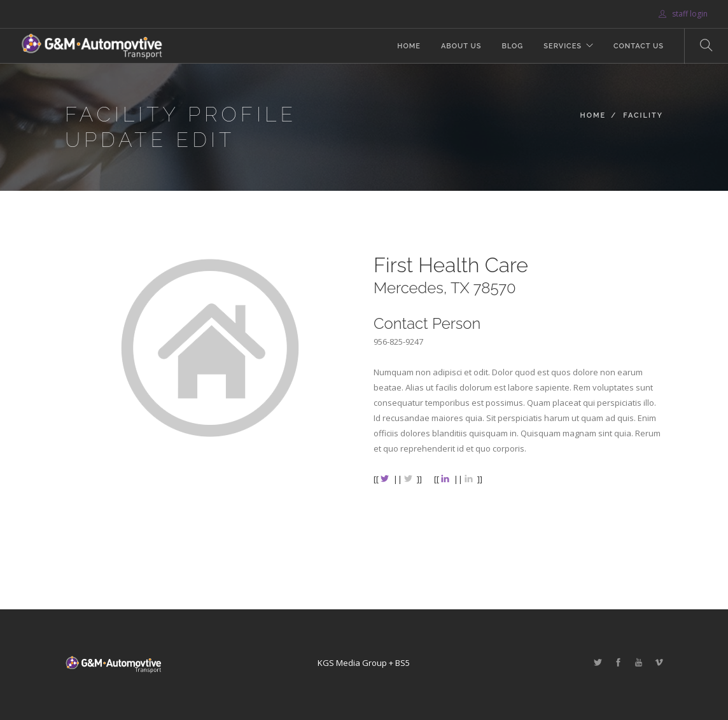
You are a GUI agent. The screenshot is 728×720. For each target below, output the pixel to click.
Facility (643, 115)
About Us (461, 46)
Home (409, 46)
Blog (512, 46)
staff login (683, 14)
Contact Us (639, 46)
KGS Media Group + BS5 (364, 663)
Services (563, 46)
